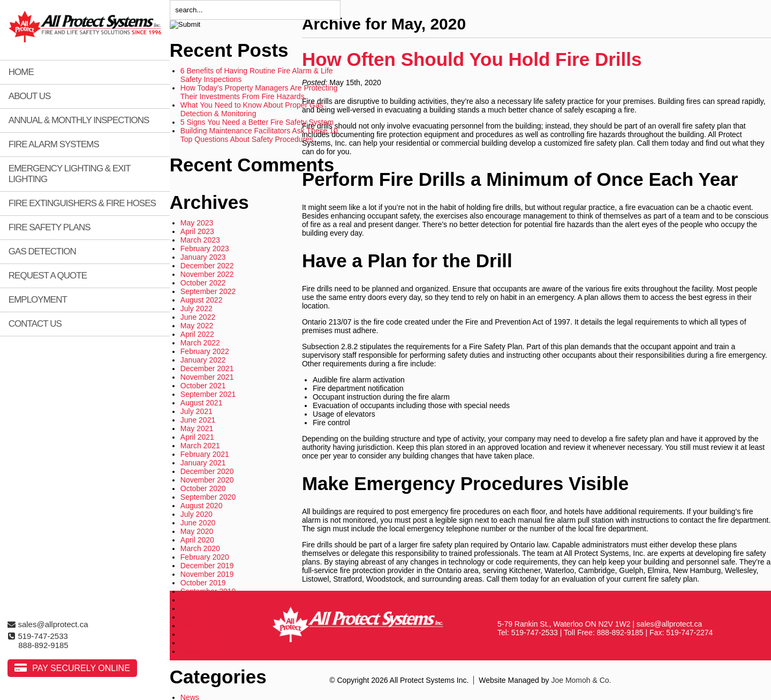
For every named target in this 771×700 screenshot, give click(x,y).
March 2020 (200, 548)
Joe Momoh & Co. (581, 680)
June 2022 (198, 317)
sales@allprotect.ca (48, 624)
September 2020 (208, 497)
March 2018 (200, 634)
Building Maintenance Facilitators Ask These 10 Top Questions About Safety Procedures (259, 135)
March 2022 (200, 343)
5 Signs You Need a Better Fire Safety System (257, 122)
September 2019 (208, 591)
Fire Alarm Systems (54, 144)
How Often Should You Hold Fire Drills (472, 59)
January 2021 (203, 463)
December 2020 (207, 471)
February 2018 (205, 643)
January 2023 (203, 257)
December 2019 (207, 566)
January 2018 (203, 651)
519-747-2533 (38, 636)
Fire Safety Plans (50, 227)
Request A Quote (48, 276)
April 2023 (197, 231)
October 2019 (203, 583)
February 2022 (205, 351)
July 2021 (196, 411)
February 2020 (205, 557)
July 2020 (196, 514)
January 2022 (203, 360)
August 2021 (202, 403)
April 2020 (197, 540)
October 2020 (203, 488)
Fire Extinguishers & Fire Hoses (82, 203)
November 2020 (207, 480)
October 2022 (203, 283)
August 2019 (202, 600)
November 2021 (207, 377)
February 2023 (205, 249)
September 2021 (208, 394)
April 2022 (197, 334)
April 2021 (197, 437)
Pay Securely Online (81, 668)
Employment (38, 300)
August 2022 (202, 300)
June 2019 (198, 617)
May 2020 (197, 531)
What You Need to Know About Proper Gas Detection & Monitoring (252, 109)
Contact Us (35, 324)
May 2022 (197, 326)
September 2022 (208, 291)
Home (21, 72)
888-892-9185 (43, 645)
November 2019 (207, 574)
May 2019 (197, 626)
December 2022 (207, 266)
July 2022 (196, 308)
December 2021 (207, 368)
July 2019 (196, 608)
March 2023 (200, 240)
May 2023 (197, 223)
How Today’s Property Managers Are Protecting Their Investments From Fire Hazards (259, 92)
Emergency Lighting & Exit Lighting (70, 174)
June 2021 (198, 420)
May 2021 (197, 428)
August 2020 (202, 506)
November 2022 (207, 274)
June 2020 (198, 523)
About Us (30, 96)
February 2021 (205, 454)
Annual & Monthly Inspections (79, 120)
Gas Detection (42, 251)
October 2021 (203, 386)
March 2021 (200, 446)
